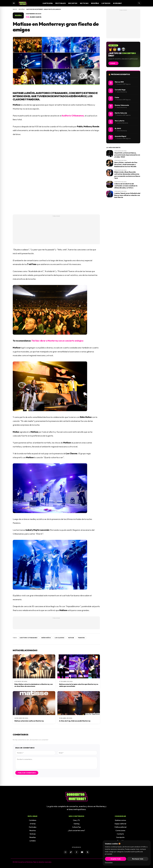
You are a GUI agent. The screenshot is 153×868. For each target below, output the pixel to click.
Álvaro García (36, 17)
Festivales (61, 3)
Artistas (33, 824)
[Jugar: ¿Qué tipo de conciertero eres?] (123, 54)
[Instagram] (65, 852)
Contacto (120, 834)
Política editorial (120, 827)
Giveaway (117, 3)
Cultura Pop (76, 827)
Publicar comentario (27, 773)
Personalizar (109, 862)
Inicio (15, 9)
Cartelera (48, 3)
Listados (106, 3)
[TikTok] (71, 852)
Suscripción (120, 837)
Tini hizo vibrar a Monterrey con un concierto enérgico (57, 341)
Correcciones (120, 830)
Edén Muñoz (46, 638)
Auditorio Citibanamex (73, 116)
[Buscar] (139, 3)
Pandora (81, 638)
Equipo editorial (120, 824)
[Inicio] (23, 3)
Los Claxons (59, 638)
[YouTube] (82, 852)
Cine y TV (76, 820)
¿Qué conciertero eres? (76, 830)
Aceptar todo (116, 859)
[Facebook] (76, 852)
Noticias (84, 3)
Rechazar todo (138, 859)
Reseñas (95, 3)
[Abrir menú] (14, 3)
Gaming (76, 824)
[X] (88, 852)
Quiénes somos (120, 820)
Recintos (73, 3)
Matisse (71, 638)
